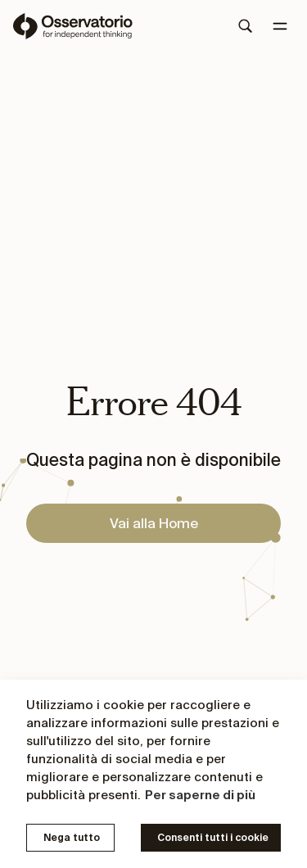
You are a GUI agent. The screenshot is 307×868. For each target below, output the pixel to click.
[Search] (246, 26)
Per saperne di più (200, 795)
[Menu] (280, 26)
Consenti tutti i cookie (213, 837)
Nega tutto (72, 837)
